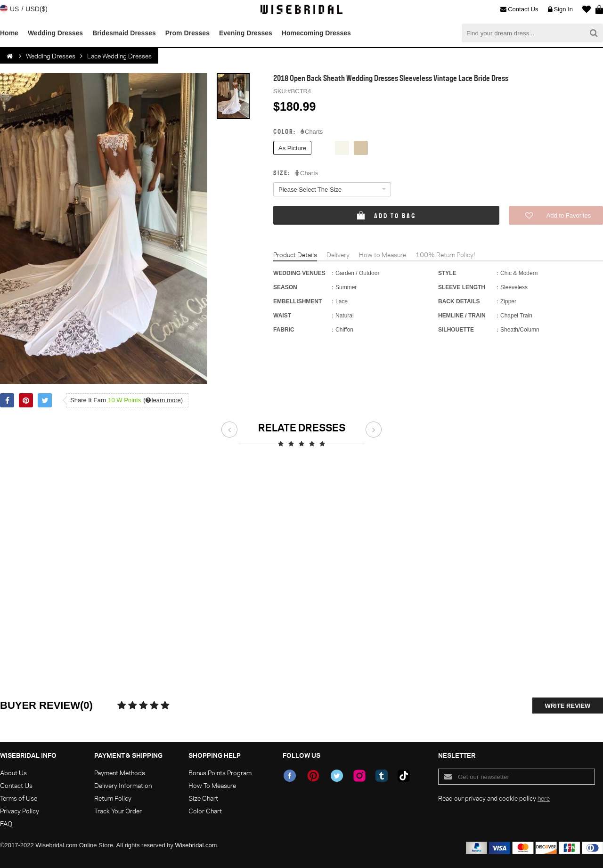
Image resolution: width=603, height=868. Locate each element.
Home (9, 33)
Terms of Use (19, 798)
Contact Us (519, 9)
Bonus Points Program (220, 773)
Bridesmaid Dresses (124, 33)
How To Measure (212, 785)
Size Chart (203, 798)
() (163, 400)
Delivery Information (123, 785)
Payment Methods (120, 773)
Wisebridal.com (196, 845)
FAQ (6, 823)
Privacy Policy (20, 811)
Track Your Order (118, 811)
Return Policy (113, 798)
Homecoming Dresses (316, 33)
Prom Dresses (187, 33)
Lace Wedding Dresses (119, 56)
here (544, 798)
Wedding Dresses (55, 33)
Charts (312, 132)
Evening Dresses (246, 33)
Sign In (560, 9)
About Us (13, 773)
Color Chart (205, 811)
